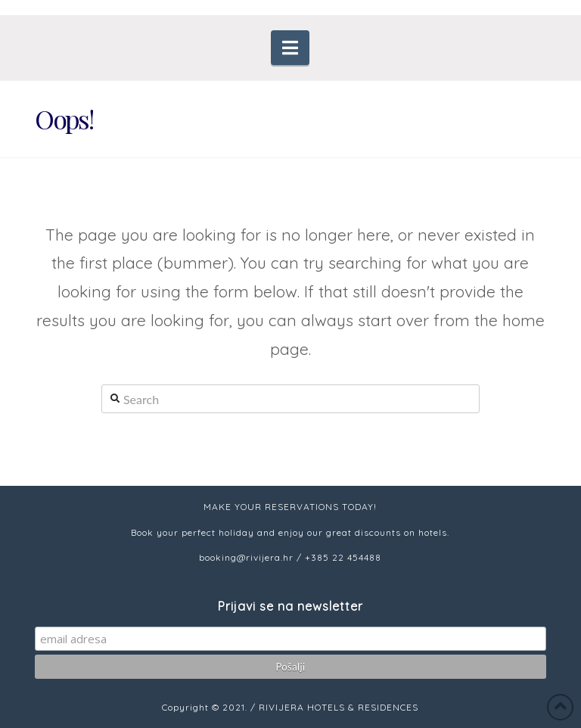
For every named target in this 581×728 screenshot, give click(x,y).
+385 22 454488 (343, 557)
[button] (290, 48)
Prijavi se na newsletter (290, 606)
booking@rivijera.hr (246, 557)
